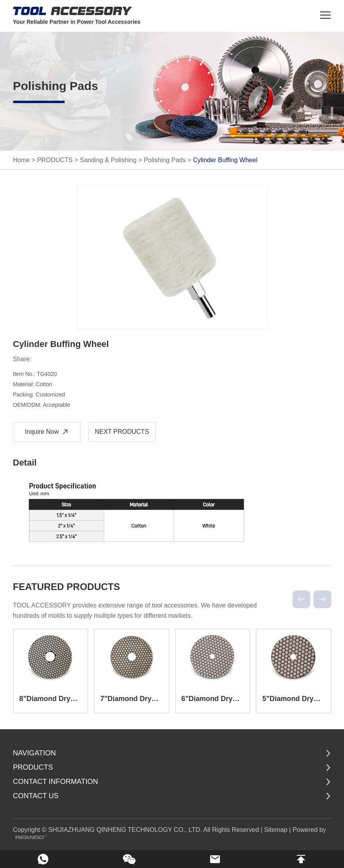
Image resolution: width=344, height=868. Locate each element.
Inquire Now (47, 432)
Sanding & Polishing (108, 160)
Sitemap (276, 829)
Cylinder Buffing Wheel (225, 160)
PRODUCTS (55, 160)
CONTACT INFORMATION (56, 781)
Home (22, 160)
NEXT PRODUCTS (122, 432)
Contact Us (36, 795)
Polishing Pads (165, 160)
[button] (301, 599)
